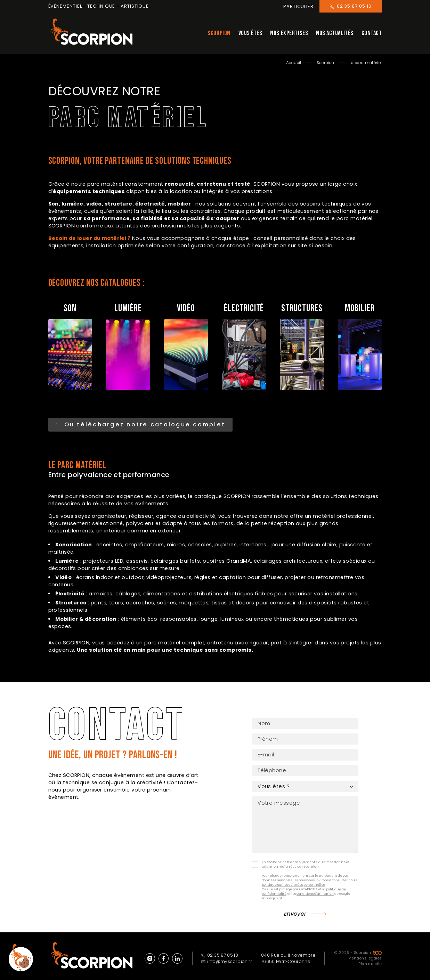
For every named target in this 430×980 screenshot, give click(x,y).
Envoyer (295, 909)
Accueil (294, 63)
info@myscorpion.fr (227, 957)
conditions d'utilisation (315, 889)
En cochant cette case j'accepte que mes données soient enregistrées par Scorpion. (306, 859)
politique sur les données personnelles (293, 880)
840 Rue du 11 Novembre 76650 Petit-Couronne (288, 954)
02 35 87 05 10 (220, 951)
